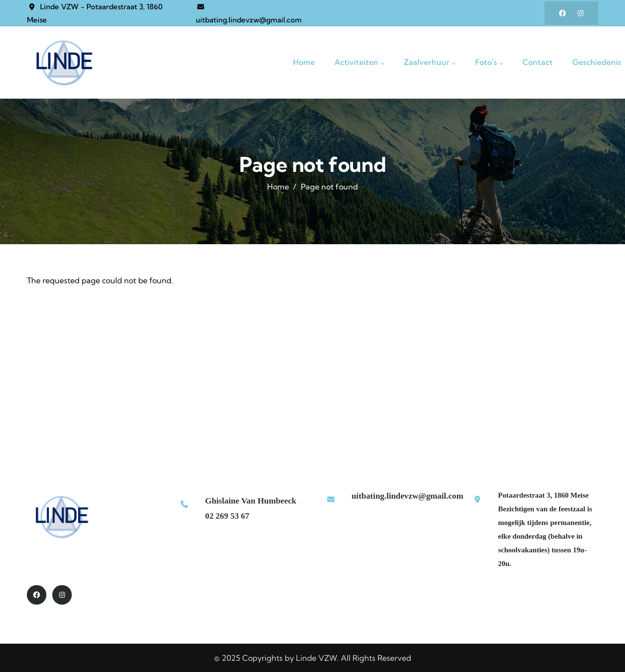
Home (278, 187)
